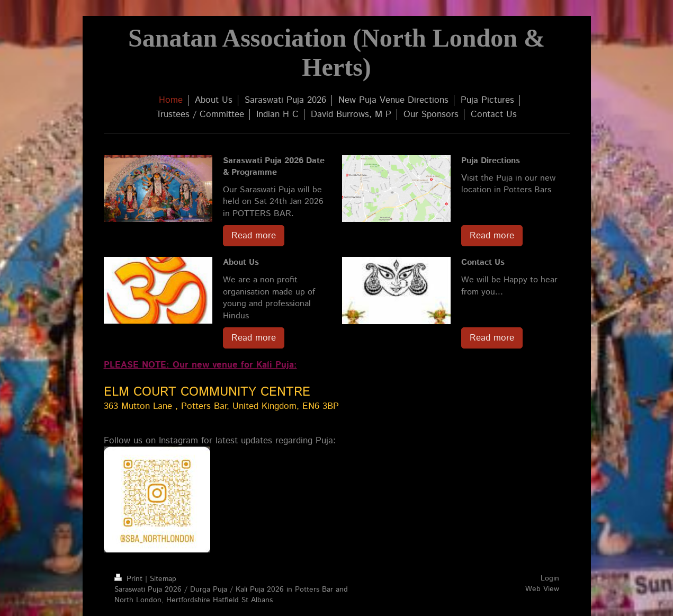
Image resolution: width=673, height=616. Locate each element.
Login (550, 578)
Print (130, 579)
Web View (542, 589)
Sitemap (163, 579)
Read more (254, 236)
